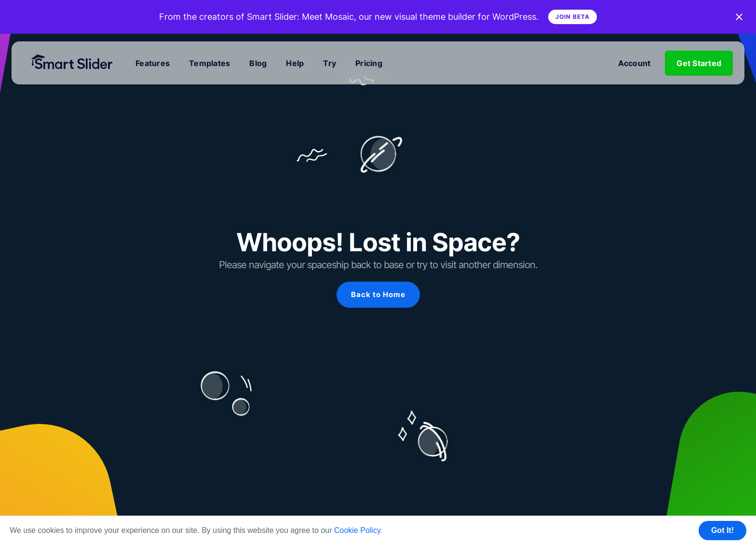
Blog (258, 63)
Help (295, 63)
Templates (209, 63)
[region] (378, 277)
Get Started (699, 63)
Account (634, 63)
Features (153, 63)
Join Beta (573, 17)
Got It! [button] (722, 530)
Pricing (369, 63)
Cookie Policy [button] (357, 530)
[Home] (76, 63)
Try (330, 63)
